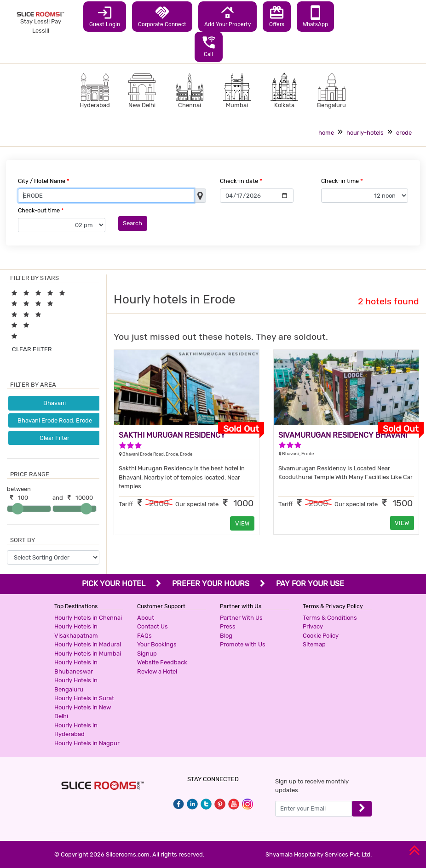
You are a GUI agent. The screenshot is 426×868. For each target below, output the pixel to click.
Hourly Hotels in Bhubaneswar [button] (76, 667)
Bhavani (55, 403)
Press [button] (228, 626)
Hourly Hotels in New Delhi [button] (83, 712)
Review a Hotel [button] (157, 671)
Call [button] (209, 46)
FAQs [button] (144, 636)
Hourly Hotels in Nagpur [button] (87, 743)
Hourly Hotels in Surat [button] (84, 698)
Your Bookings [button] (157, 644)
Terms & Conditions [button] (330, 618)
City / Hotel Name (44, 181)
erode (404, 133)
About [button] (146, 618)
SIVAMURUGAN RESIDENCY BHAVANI (343, 435)
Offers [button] (277, 16)
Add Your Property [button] (227, 16)
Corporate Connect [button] (162, 16)
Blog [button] (226, 636)
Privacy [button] (313, 626)
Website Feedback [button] (162, 662)
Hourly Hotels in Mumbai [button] (88, 654)
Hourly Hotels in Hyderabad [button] (76, 730)
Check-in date (241, 181)
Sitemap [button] (314, 644)
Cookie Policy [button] (321, 636)
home (326, 133)
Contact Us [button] (153, 626)
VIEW (242, 523)
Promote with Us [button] (243, 644)
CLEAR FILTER (32, 349)
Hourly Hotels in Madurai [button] (88, 644)
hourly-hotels (365, 133)
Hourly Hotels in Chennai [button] (88, 618)
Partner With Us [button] (241, 618)
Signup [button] (147, 654)
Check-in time (342, 181)
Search (132, 223)
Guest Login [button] (105, 16)
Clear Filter (55, 438)
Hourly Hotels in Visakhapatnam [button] (76, 631)
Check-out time (41, 210)
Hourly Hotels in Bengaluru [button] (76, 685)
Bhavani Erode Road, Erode (55, 420)
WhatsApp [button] (315, 16)
